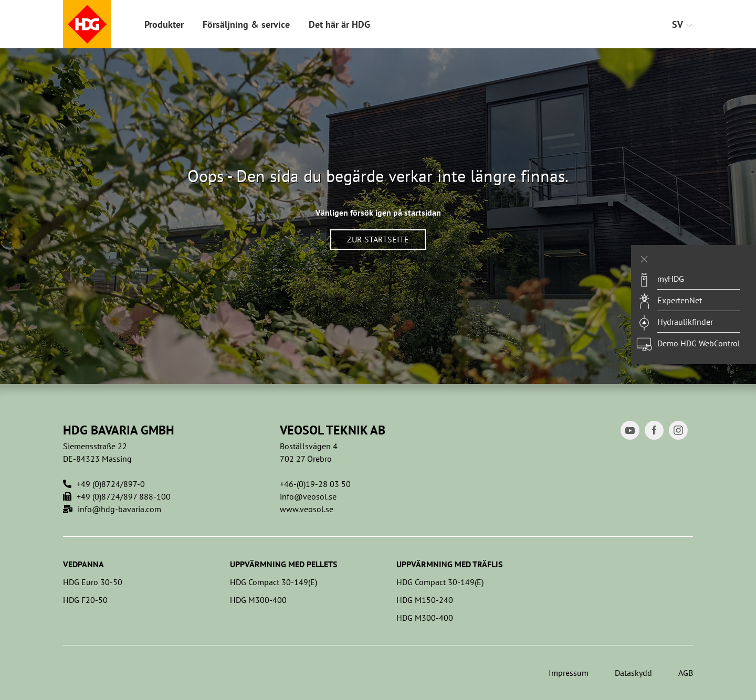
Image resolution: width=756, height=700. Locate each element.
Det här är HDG (339, 24)
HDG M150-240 (425, 600)
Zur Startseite (378, 239)
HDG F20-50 (85, 600)
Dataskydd (633, 673)
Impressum (569, 673)
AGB (686, 673)
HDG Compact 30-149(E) (274, 582)
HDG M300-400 (258, 600)
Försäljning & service (246, 24)
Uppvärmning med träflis (449, 564)
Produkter (164, 24)
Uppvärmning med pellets (283, 564)
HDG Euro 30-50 (93, 582)
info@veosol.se (308, 496)
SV (682, 24)
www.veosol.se (307, 509)
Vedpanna (83, 564)
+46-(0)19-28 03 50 (315, 484)
